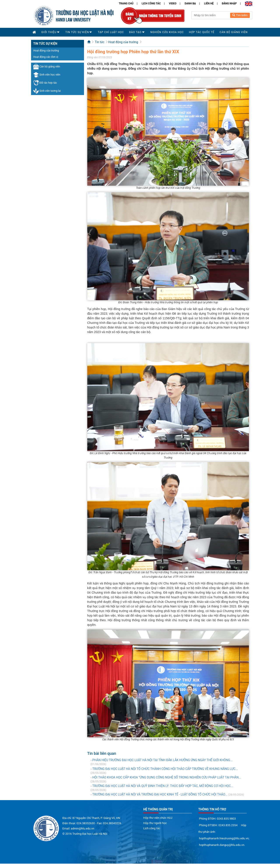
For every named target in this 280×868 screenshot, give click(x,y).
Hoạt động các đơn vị (46, 57)
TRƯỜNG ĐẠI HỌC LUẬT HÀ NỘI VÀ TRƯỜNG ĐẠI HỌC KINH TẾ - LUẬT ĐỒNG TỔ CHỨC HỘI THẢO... (160, 794)
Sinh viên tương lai (47, 91)
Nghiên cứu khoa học (167, 32)
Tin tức (100, 42)
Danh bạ (190, 4)
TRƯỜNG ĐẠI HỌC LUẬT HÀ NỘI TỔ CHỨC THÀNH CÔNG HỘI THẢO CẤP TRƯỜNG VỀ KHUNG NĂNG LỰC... (165, 769)
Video (173, 4)
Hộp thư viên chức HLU (158, 818)
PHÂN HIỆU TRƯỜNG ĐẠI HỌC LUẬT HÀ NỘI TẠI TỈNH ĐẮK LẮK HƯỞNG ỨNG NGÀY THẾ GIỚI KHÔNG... (162, 760)
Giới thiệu (49, 32)
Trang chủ (126, 4)
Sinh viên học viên (47, 75)
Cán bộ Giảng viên (234, 32)
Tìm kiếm (240, 15)
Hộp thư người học (155, 823)
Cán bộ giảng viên (47, 67)
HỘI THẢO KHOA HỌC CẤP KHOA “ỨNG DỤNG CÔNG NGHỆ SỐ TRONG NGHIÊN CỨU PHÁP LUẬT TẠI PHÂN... (167, 777)
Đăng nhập (229, 4)
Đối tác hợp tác (45, 83)
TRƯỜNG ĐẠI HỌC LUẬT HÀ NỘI (85, 12)
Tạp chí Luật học (111, 32)
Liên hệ (209, 4)
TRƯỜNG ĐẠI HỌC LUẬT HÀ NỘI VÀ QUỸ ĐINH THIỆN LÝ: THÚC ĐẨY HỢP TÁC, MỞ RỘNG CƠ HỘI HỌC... (163, 786)
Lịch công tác (151, 4)
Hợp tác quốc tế (202, 32)
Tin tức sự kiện (77, 32)
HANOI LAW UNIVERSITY (73, 19)
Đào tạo (135, 32)
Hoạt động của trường (46, 51)
